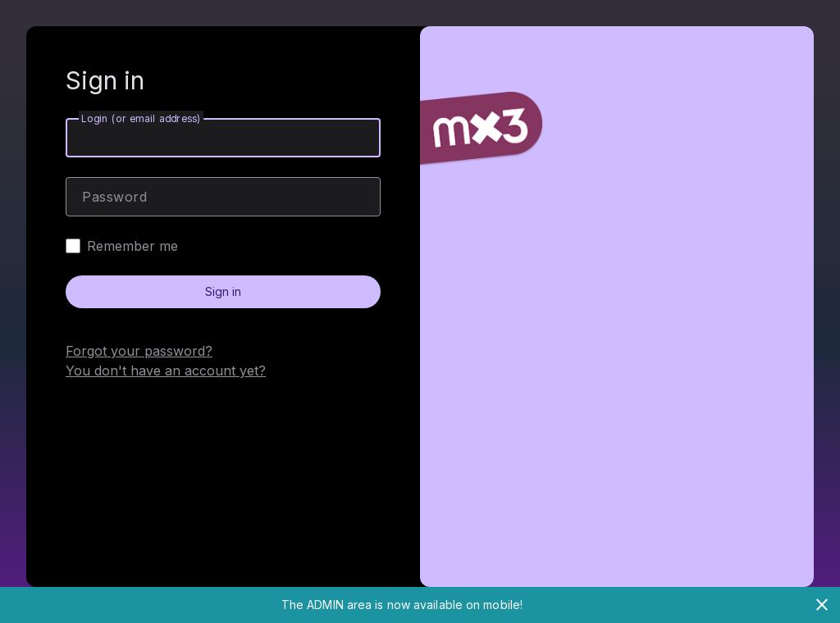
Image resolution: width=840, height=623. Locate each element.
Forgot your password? (139, 351)
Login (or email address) (141, 118)
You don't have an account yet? (166, 371)
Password (114, 197)
